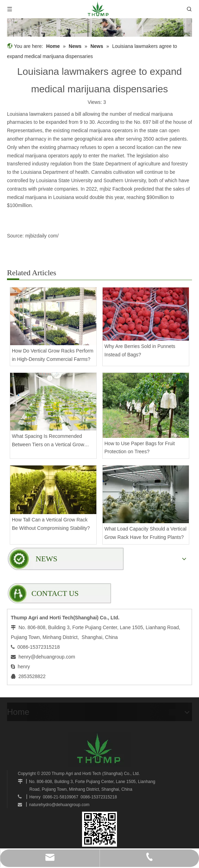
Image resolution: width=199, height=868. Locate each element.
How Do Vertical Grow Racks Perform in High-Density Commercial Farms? (53, 355)
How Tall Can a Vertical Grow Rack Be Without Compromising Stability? (51, 524)
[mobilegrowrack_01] (99, 27)
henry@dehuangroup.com (47, 657)
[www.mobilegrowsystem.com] (99, 829)
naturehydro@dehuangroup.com (59, 805)
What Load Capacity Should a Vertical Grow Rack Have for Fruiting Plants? (145, 533)
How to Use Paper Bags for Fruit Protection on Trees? (140, 448)
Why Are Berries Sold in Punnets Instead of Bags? (140, 350)
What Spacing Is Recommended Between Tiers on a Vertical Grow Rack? (48, 441)
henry (24, 667)
